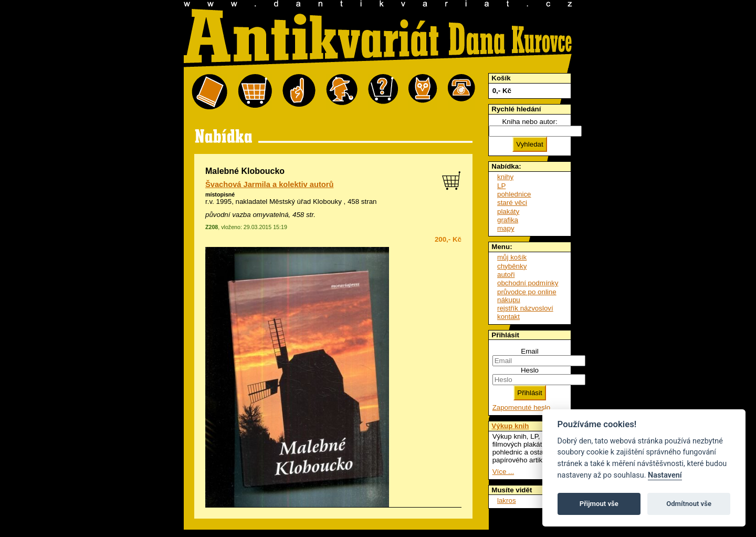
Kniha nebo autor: (529, 122)
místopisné (220, 194)
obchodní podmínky (528, 283)
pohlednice (514, 194)
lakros (507, 500)
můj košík (512, 257)
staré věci (512, 203)
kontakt (508, 317)
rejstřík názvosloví (525, 308)
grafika (508, 220)
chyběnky (512, 266)
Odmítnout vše (689, 504)
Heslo (530, 370)
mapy (506, 228)
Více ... (503, 472)
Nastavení (665, 475)
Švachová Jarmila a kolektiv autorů (269, 184)
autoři (506, 275)
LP (501, 186)
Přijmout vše (599, 504)
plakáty (508, 211)
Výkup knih (510, 426)
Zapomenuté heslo (521, 407)
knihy (505, 177)
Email (529, 351)
